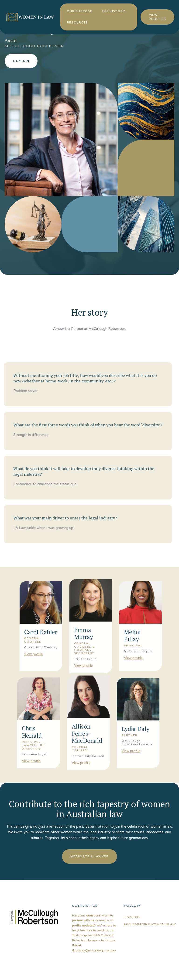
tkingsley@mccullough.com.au (94, 950)
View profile (33, 654)
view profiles (157, 17)
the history (113, 11)
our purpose (80, 11)
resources (77, 22)
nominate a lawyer (89, 856)
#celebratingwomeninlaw (150, 924)
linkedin (132, 917)
